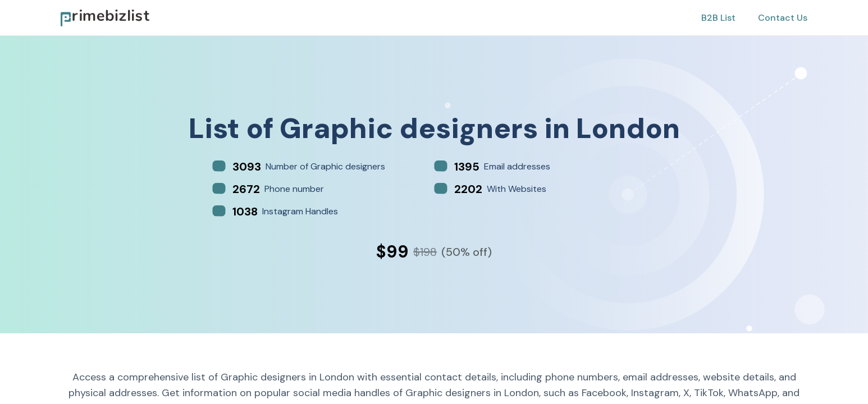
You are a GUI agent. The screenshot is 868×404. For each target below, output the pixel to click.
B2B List (718, 18)
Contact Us (783, 18)
